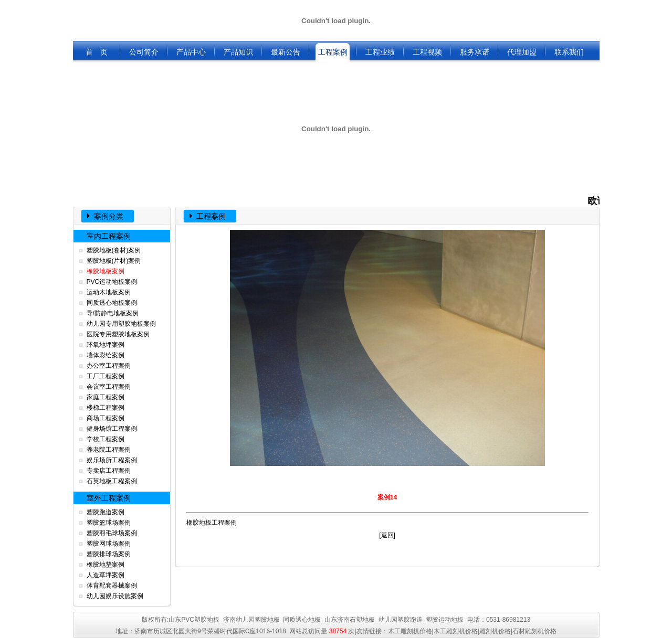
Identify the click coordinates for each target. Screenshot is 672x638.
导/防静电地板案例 (113, 313)
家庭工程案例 (106, 397)
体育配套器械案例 (112, 586)
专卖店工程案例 (109, 471)
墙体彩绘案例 (106, 355)
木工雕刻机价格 (410, 631)
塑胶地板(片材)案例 (114, 261)
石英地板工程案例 (112, 481)
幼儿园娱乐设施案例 (115, 596)
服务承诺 (475, 52)
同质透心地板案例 (112, 303)
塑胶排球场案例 (109, 554)
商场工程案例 (106, 418)
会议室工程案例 (109, 387)
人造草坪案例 (106, 575)
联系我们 (569, 52)
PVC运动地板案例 (112, 282)
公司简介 (144, 52)
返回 (387, 535)
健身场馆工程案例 (112, 429)
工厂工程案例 (106, 376)
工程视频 (427, 52)
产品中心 (191, 52)
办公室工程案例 (109, 366)
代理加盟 (522, 52)
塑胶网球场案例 (109, 544)
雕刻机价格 (495, 631)
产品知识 (238, 52)
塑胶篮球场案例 (109, 523)
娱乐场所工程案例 (112, 460)
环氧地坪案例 (106, 345)
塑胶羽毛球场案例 (112, 533)
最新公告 (286, 52)
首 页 (97, 52)
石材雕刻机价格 (534, 631)
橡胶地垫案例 (106, 565)
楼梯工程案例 (106, 408)
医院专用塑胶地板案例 (118, 334)
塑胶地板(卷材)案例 (114, 250)
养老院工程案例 (109, 450)
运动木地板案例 (109, 292)
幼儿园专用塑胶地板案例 (121, 324)
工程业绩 (380, 52)
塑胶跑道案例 (106, 512)
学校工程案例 (106, 439)
